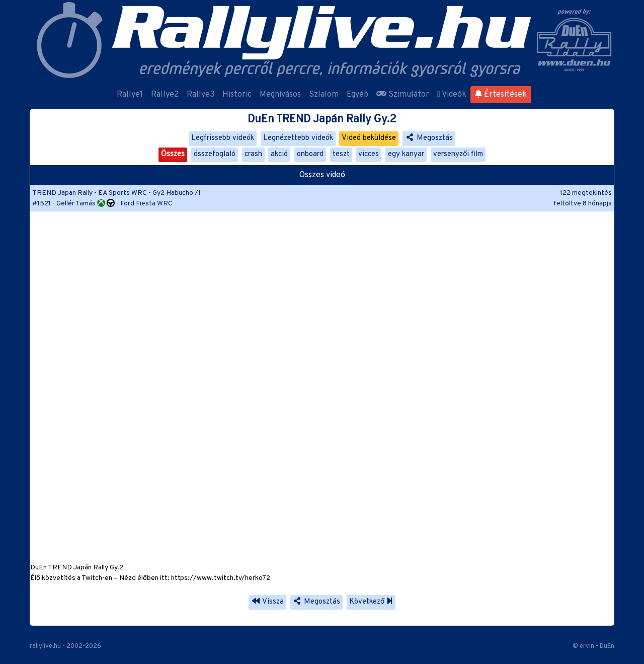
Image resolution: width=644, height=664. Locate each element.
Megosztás (429, 138)
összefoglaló (215, 154)
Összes (173, 154)
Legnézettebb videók (298, 138)
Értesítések (501, 95)
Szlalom (324, 95)
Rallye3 (200, 95)
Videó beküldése (369, 138)
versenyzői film (458, 154)
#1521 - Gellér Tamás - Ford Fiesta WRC (102, 204)
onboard (310, 154)
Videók (452, 95)
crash (253, 154)
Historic (237, 95)
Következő (371, 602)
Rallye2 (165, 95)
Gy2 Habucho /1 (177, 193)
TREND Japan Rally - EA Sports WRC (90, 193)
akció (279, 154)
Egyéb (357, 95)
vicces (369, 154)
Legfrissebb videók (223, 138)
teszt (341, 154)
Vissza (267, 602)
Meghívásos (280, 95)
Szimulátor (403, 95)
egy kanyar (406, 154)
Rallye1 (130, 95)
